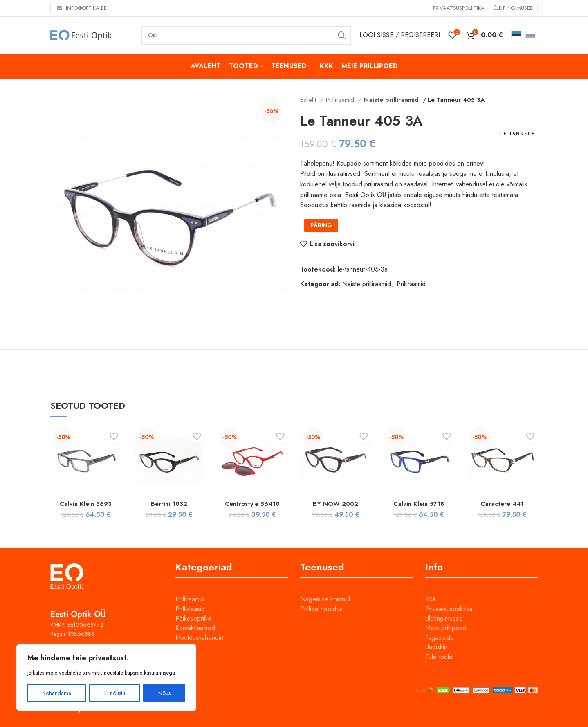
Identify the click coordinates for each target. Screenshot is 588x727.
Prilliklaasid (190, 609)
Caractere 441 (502, 504)
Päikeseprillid (193, 618)
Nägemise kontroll (325, 599)
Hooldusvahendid (200, 638)
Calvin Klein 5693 (86, 504)
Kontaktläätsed (195, 628)
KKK (431, 599)
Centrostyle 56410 (252, 504)
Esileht (309, 100)
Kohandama (57, 693)
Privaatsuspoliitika (449, 609)
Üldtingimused (444, 618)
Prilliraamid (341, 100)
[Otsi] (246, 35)
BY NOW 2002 (336, 504)
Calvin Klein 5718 (419, 504)
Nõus (164, 693)
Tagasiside (440, 638)
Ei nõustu (115, 693)
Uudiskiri (436, 647)
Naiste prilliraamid (388, 100)
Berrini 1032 (169, 504)
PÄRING (321, 225)
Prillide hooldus (321, 609)
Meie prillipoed (446, 628)
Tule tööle (439, 657)
